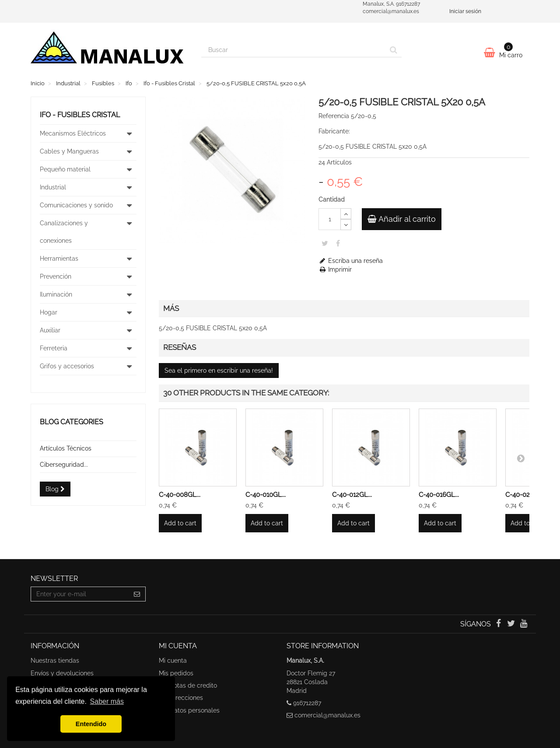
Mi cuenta (173, 661)
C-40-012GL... (352, 495)
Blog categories (72, 422)
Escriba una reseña (351, 261)
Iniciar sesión (465, 11)
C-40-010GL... (266, 495)
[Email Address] (80, 594)
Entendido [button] (91, 724)
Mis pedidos (176, 673)
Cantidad (332, 199)
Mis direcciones (181, 698)
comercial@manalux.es (327, 715)
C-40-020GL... (526, 495)
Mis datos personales (189, 710)
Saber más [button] (107, 701)
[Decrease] (346, 225)
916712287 (307, 703)
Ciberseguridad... (64, 465)
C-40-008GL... (180, 495)
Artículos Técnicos (66, 448)
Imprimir (335, 269)
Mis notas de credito (188, 685)
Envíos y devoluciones (62, 673)
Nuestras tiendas (55, 661)
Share (338, 243)
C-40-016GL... (439, 495)
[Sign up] (137, 594)
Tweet (325, 243)
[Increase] (346, 214)
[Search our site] (294, 50)
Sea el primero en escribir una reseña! (219, 371)
